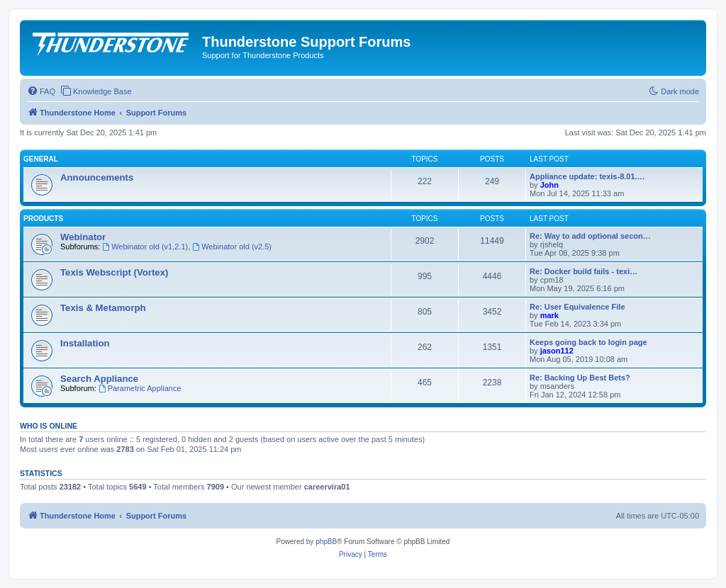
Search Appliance (99, 379)
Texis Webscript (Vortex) (114, 272)
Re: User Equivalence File (577, 307)
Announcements (97, 177)
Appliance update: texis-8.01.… (587, 176)
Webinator (83, 237)
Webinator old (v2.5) (232, 247)
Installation (85, 343)
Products (43, 219)
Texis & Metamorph (103, 308)
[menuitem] (41, 91)
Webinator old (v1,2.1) (145, 247)
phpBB (326, 542)
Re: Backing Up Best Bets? (580, 378)
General (41, 159)
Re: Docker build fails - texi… (583, 271)
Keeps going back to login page (588, 342)
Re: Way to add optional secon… (590, 236)
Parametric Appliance (140, 388)
